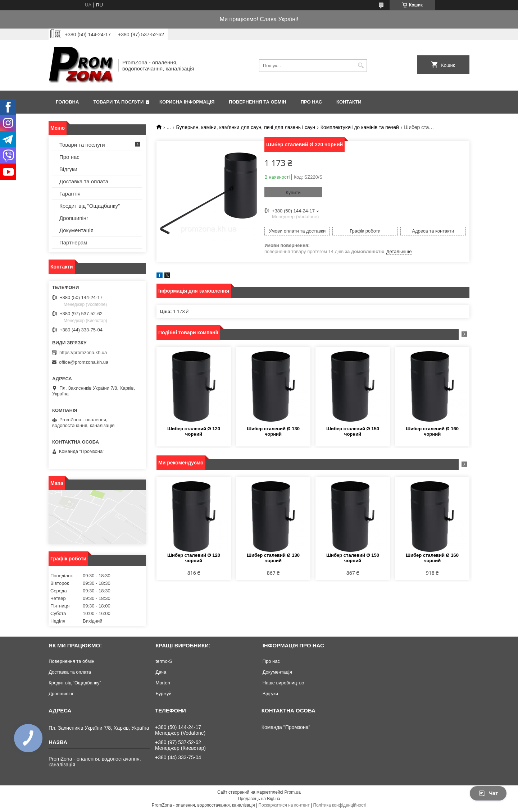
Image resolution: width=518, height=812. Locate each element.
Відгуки (68, 169)
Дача (161, 672)
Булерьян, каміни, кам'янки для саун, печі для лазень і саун (246, 127)
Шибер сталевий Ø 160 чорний (432, 431)
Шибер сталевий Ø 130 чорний (273, 431)
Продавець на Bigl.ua (259, 799)
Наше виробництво (283, 683)
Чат (488, 793)
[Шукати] (361, 66)
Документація (76, 230)
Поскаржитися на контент (284, 805)
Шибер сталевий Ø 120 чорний (194, 431)
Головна (67, 102)
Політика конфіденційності (340, 805)
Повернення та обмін (257, 102)
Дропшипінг (74, 218)
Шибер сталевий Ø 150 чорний (353, 431)
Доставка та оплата (84, 181)
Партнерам (73, 242)
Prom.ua (293, 792)
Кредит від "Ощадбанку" (90, 206)
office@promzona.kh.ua (84, 362)
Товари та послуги (118, 102)
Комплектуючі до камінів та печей (360, 127)
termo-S (164, 661)
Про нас (311, 102)
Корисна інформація (187, 102)
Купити (293, 192)
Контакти (349, 102)
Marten (163, 683)
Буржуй (163, 694)
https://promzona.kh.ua (83, 352)
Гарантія (70, 194)
